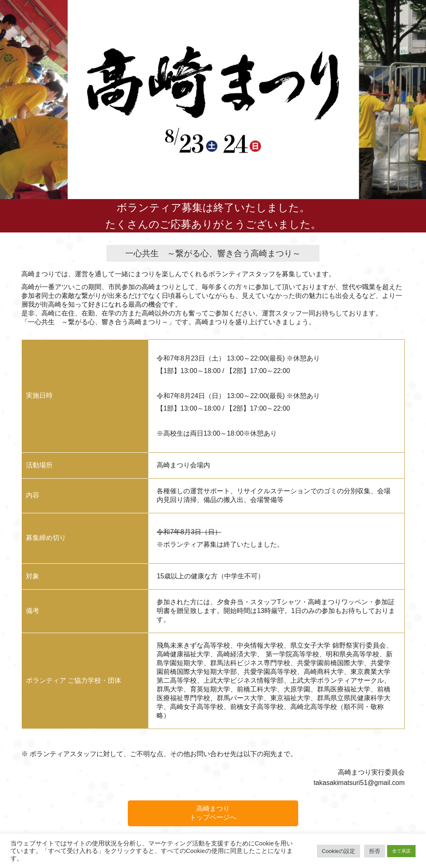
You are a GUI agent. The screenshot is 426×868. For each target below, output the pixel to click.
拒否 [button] (375, 851)
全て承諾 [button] (401, 851)
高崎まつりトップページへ (213, 813)
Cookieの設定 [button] (339, 851)
